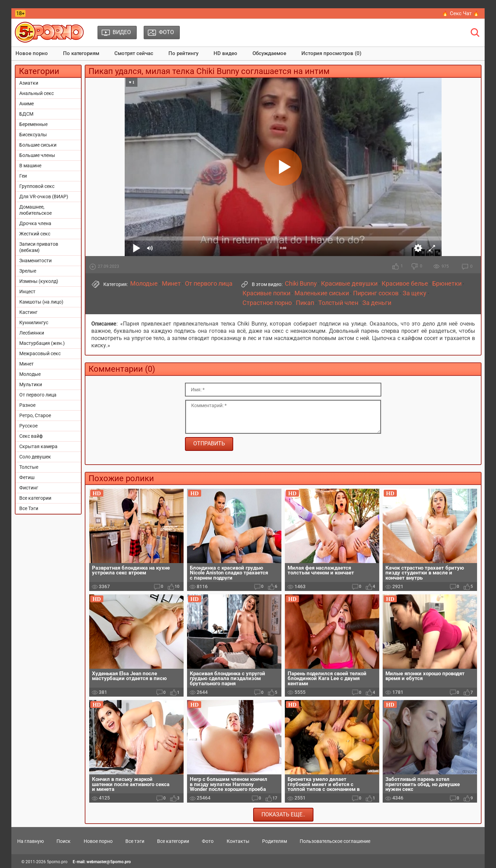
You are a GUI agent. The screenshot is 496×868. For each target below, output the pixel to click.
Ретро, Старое (35, 415)
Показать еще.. (283, 814)
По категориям (81, 53)
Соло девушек (35, 457)
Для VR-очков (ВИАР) (44, 197)
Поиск (64, 841)
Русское (28, 426)
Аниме (27, 104)
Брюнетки (447, 284)
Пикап (305, 303)
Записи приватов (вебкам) (39, 247)
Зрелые (28, 271)
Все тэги (135, 841)
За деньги (377, 303)
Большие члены (37, 155)
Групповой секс (37, 186)
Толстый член (338, 303)
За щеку (415, 293)
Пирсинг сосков (376, 293)
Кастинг (28, 312)
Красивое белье (405, 284)
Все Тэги (29, 508)
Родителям (275, 841)
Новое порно (32, 53)
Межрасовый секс (40, 353)
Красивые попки (266, 293)
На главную (30, 841)
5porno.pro (57, 862)
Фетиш (27, 477)
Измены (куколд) (39, 281)
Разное (27, 405)
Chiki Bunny (301, 284)
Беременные (33, 124)
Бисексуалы (33, 135)
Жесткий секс (35, 234)
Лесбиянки (32, 333)
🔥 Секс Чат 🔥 (461, 13)
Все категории (35, 498)
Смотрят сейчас (134, 53)
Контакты (238, 841)
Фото (208, 841)
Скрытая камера (38, 446)
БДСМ (26, 114)
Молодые (30, 374)
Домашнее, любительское (35, 210)
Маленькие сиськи (322, 293)
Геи (23, 176)
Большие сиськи (38, 145)
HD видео (225, 53)
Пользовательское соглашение (335, 841)
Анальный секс (37, 93)
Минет (27, 364)
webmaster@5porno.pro (109, 862)
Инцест (27, 292)
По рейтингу (183, 53)
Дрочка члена (35, 223)
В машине (30, 166)
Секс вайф (31, 436)
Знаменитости (35, 261)
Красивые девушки (349, 284)
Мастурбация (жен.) (42, 343)
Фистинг (29, 488)
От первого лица (38, 395)
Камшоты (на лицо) (41, 302)
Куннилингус (34, 322)
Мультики (31, 384)
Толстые (29, 467)
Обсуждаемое (269, 53)
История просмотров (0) (331, 53)
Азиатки (29, 83)
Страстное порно (267, 303)
